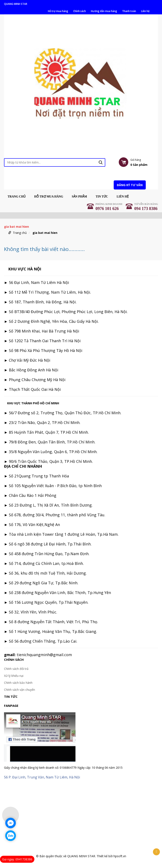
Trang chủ (17, 197)
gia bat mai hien (45, 233)
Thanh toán (129, 11)
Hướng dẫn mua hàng (104, 11)
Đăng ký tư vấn (130, 185)
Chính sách (80, 11)
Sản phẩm (79, 197)
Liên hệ (145, 11)
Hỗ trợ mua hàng (58, 11)
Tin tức (102, 197)
